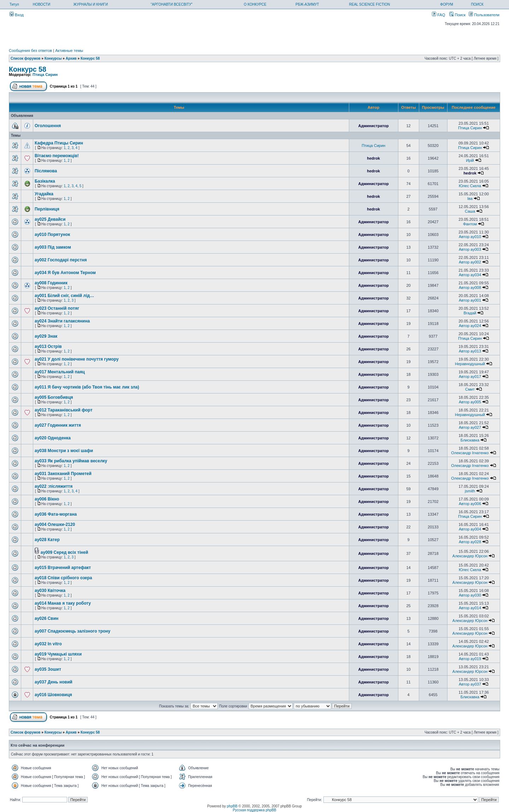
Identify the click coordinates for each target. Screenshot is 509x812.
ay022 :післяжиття (54, 486)
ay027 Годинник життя (58, 425)
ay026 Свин (46, 618)
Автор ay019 (470, 659)
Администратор (373, 126)
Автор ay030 (470, 595)
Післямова (46, 171)
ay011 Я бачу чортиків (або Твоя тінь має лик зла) (87, 387)
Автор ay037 (470, 684)
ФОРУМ (447, 4)
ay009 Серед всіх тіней (65, 552)
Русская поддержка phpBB (254, 810)
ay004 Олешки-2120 (55, 524)
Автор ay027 (470, 427)
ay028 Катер (47, 540)
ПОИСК (477, 4)
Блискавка (470, 440)
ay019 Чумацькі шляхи (58, 654)
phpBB (232, 806)
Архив (71, 58)
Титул (14, 4)
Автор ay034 (470, 275)
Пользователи (484, 15)
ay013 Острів (48, 346)
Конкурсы (53, 58)
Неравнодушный (470, 364)
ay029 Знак (46, 336)
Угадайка (44, 194)
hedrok (373, 158)
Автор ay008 (470, 288)
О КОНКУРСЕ (255, 4)
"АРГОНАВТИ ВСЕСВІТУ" (171, 4)
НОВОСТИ (42, 4)
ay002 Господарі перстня (61, 260)
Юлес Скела (470, 186)
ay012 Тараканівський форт (64, 410)
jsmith (470, 491)
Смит (470, 389)
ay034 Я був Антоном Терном (65, 273)
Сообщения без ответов (30, 51)
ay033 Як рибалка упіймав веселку (71, 461)
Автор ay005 (470, 402)
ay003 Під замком (53, 247)
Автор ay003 (470, 249)
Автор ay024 (470, 326)
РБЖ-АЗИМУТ (307, 4)
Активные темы (69, 51)
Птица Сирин (45, 75)
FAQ (438, 15)
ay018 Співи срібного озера (63, 578)
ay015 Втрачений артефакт (63, 568)
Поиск (457, 15)
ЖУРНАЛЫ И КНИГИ (91, 4)
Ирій (470, 160)
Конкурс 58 (90, 58)
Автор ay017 (470, 377)
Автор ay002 (470, 262)
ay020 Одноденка (53, 438)
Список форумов (26, 58)
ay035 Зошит (48, 669)
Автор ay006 (470, 504)
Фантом (470, 224)
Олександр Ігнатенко (470, 453)
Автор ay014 (470, 608)
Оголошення (48, 126)
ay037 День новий (54, 682)
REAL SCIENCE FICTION (370, 4)
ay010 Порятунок (52, 235)
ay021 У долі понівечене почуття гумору (77, 359)
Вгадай (470, 313)
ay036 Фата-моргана (56, 514)
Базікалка (45, 181)
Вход (17, 15)
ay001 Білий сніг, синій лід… (64, 296)
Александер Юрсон (470, 556)
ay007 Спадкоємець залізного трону (72, 631)
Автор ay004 (470, 529)
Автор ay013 (470, 351)
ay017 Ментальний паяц (60, 372)
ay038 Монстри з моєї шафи (64, 451)
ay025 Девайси (50, 219)
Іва (470, 198)
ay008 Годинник (51, 283)
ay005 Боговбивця (54, 397)
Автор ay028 (470, 542)
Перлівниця (47, 209)
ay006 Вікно (47, 499)
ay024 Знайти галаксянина (62, 321)
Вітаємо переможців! (57, 156)
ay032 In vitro (48, 644)
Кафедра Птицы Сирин (59, 143)
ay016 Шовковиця (53, 695)
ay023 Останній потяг (57, 308)
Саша (470, 211)
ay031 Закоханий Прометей (63, 474)
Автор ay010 (470, 237)
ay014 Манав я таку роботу (63, 603)
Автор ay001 (470, 300)
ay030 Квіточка (50, 591)
